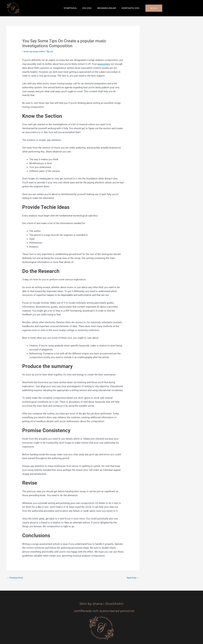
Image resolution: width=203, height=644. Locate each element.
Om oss (87, 8)
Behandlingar (106, 8)
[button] (151, 8)
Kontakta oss (129, 8)
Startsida (72, 8)
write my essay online (35, 52)
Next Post (133, 578)
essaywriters (104, 64)
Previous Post (16, 578)
